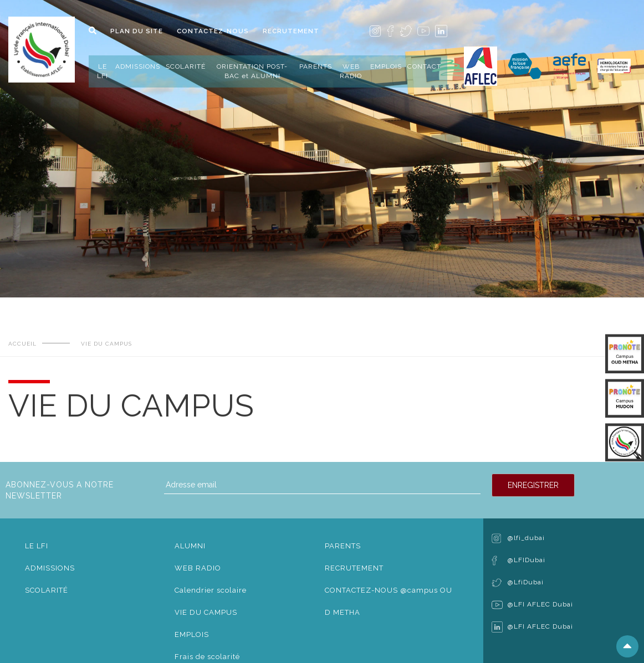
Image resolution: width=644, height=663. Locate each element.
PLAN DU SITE (137, 31)
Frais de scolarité (207, 657)
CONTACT (424, 66)
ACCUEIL (22, 344)
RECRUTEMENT (291, 31)
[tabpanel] (322, 133)
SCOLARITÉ (186, 66)
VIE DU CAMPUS (206, 612)
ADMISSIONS (138, 66)
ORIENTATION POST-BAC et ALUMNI (252, 71)
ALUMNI (190, 546)
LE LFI (103, 71)
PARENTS (316, 66)
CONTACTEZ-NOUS (213, 31)
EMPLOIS (386, 66)
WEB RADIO (351, 71)
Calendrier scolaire (211, 590)
